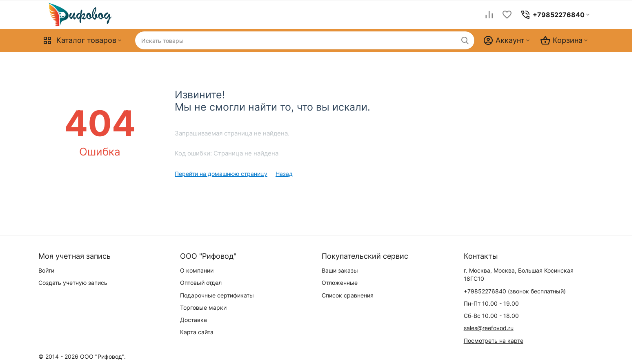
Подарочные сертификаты (217, 295)
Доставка (193, 320)
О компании (197, 270)
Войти (46, 270)
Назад (284, 174)
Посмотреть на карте (494, 341)
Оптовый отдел (201, 283)
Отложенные (340, 283)
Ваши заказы (340, 270)
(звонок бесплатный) (515, 291)
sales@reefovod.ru (489, 328)
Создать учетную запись (73, 283)
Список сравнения (348, 295)
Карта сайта (197, 332)
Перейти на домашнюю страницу (221, 174)
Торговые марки (203, 307)
